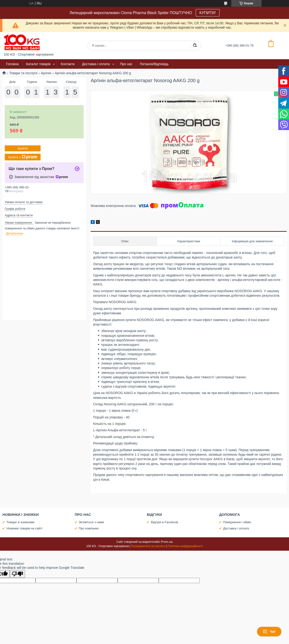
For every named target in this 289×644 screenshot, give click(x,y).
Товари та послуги (23, 73)
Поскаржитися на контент (148, 546)
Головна (12, 64)
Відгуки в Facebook (165, 522)
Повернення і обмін (237, 522)
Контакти (68, 64)
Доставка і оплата (96, 64)
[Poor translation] (17, 574)
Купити (23, 148)
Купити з (23, 157)
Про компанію (89, 528)
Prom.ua (167, 542)
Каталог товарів (38, 64)
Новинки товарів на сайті (24, 528)
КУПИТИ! (208, 13)
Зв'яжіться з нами (91, 522)
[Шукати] (195, 46)
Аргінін (46, 73)
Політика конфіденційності (185, 546)
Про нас (126, 64)
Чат (269, 632)
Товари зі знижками (20, 522)
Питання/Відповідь (154, 64)
